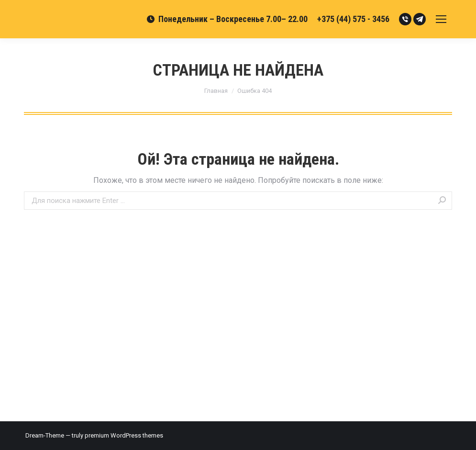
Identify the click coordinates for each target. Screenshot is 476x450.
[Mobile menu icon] (441, 19)
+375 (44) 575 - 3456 (353, 19)
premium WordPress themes (124, 435)
